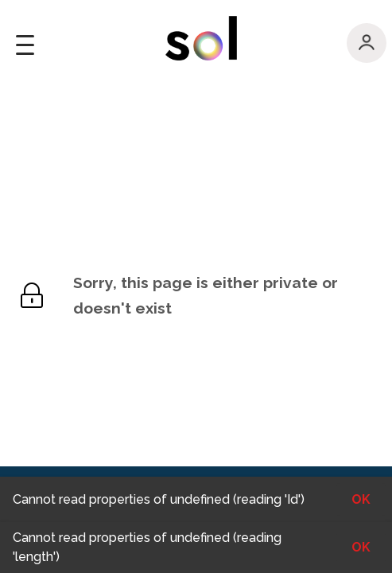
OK (361, 547)
